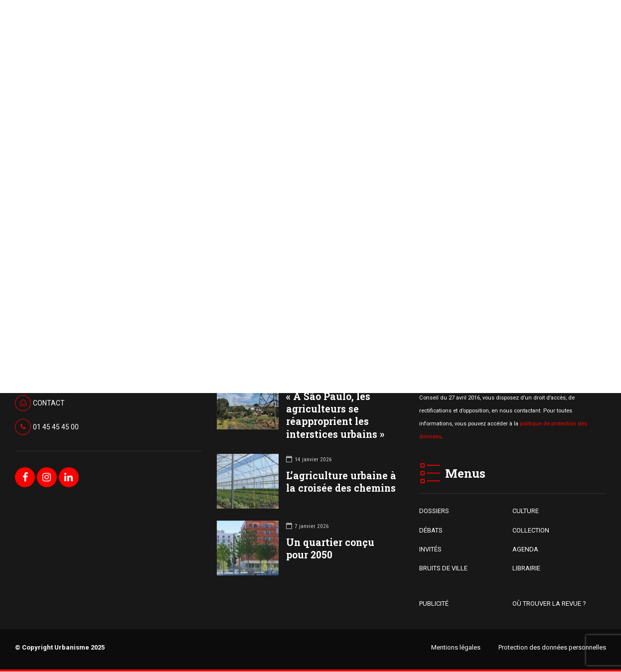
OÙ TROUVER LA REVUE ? (549, 604)
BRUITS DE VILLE (443, 569)
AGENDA (525, 550)
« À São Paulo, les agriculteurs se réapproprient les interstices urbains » (335, 416)
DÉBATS (431, 530)
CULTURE (526, 511)
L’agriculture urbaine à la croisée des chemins (341, 482)
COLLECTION (531, 530)
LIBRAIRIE (526, 569)
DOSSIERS (434, 511)
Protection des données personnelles (552, 647)
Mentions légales (456, 647)
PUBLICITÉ (434, 604)
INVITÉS (430, 550)
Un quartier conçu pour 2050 (330, 549)
